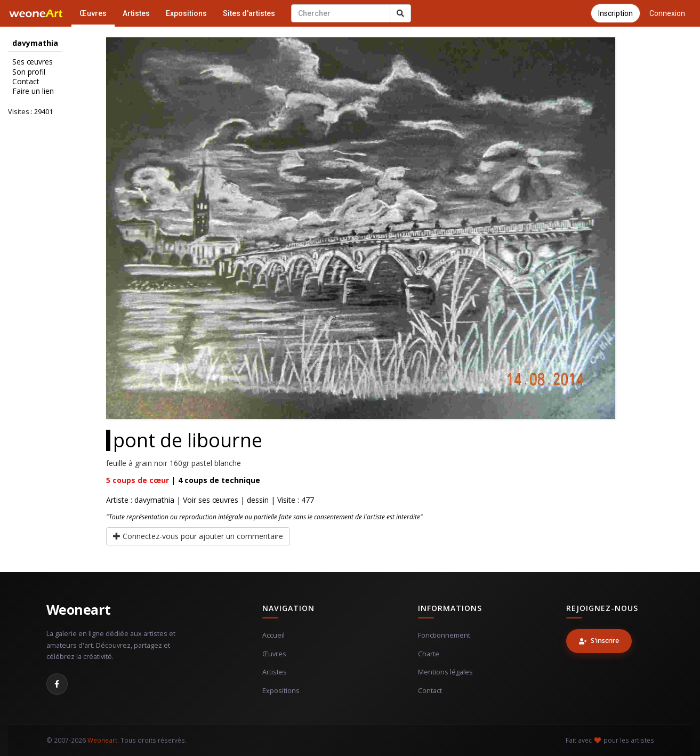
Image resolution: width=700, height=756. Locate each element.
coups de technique (219, 480)
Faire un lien (33, 91)
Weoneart (79, 609)
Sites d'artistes (249, 13)
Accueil (273, 635)
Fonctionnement (444, 635)
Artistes (136, 13)
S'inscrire (599, 641)
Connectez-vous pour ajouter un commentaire (198, 536)
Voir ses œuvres (211, 500)
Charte (429, 654)
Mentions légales (445, 672)
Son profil (29, 72)
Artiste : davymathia (140, 500)
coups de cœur (138, 480)
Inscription (615, 13)
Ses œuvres (33, 62)
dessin (258, 500)
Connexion (667, 13)
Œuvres (93, 13)
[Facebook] (57, 684)
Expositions (186, 13)
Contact (26, 82)
